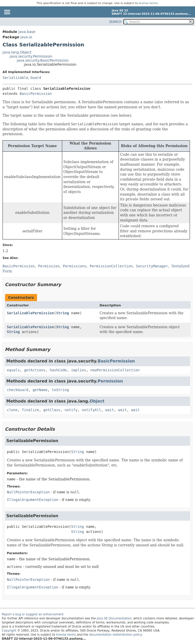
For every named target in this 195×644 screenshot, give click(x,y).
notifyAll (91, 410)
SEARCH (115, 22)
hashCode (58, 370)
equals (13, 370)
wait (110, 410)
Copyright (9, 631)
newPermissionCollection (115, 370)
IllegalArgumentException (32, 500)
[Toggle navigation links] (7, 12)
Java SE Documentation (114, 618)
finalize (30, 410)
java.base (27, 32)
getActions (35, 370)
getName (40, 390)
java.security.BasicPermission (43, 60)
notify (71, 410)
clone (12, 410)
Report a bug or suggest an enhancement (33, 614)
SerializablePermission (30, 313)
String (63, 313)
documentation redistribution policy (115, 635)
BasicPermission (36, 94)
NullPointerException (28, 492)
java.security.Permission (31, 56)
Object (97, 401)
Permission (110, 381)
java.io (26, 37)
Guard (36, 78)
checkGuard (18, 390)
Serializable (15, 78)
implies (79, 370)
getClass (52, 410)
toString (60, 390)
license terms (148, 3)
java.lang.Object (17, 52)
